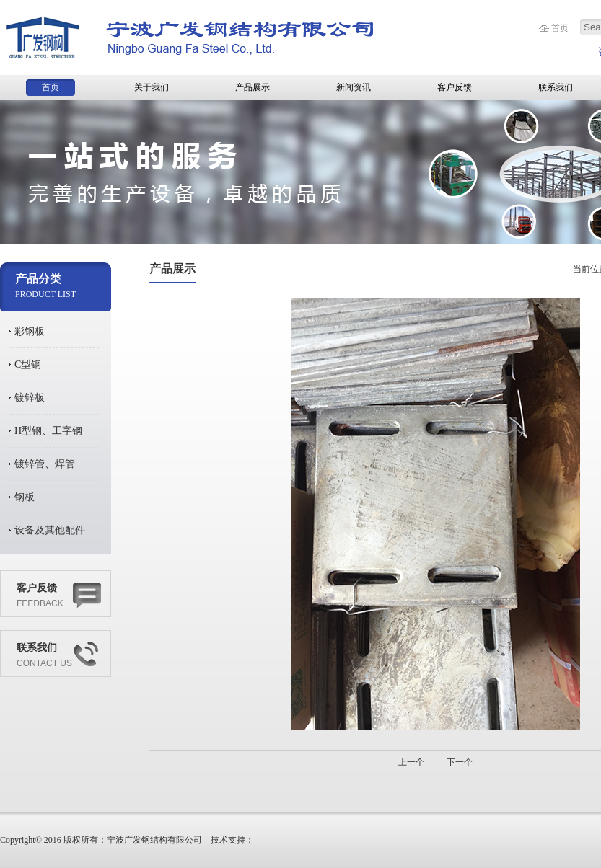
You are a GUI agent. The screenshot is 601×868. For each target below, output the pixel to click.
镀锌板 (30, 398)
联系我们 (556, 87)
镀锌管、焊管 (45, 464)
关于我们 (152, 87)
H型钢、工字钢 (48, 431)
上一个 (411, 762)
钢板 (25, 497)
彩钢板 (30, 331)
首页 (560, 28)
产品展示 (253, 87)
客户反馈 (455, 87)
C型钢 (28, 364)
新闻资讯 (354, 87)
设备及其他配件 (50, 530)
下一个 (460, 762)
